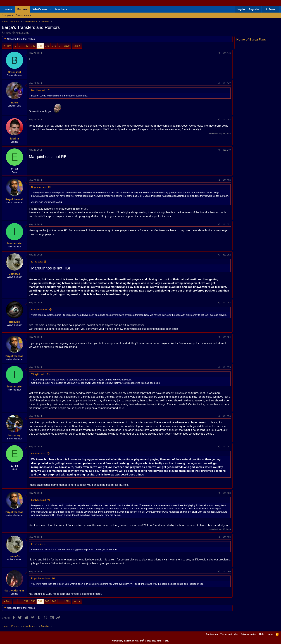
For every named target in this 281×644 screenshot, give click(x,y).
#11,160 (227, 572)
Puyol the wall (14, 199)
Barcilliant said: (39, 90)
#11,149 (227, 150)
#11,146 (227, 53)
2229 (67, 46)
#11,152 (227, 255)
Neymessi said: (39, 187)
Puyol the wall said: (41, 578)
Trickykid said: (39, 374)
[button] (50, 9)
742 (26, 46)
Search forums (23, 15)
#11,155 (227, 367)
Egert (14, 102)
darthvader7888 (14, 590)
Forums (22, 9)
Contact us (212, 634)
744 (40, 46)
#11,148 (227, 120)
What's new (40, 9)
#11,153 (227, 303)
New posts (7, 15)
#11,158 (227, 493)
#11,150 (227, 180)
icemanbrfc (14, 243)
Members (61, 9)
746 (54, 46)
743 (33, 46)
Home (8, 9)
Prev (8, 46)
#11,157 (227, 447)
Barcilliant (14, 72)
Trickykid (14, 322)
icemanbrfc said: (40, 310)
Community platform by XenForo (141, 641)
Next (76, 46)
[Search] (271, 9)
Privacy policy (249, 634)
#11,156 (227, 416)
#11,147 (227, 83)
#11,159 (227, 537)
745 (47, 46)
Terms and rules (229, 634)
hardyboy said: (39, 500)
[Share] (219, 53)
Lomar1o (14, 274)
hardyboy (15, 435)
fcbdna (14, 138)
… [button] (20, 46)
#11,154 (227, 337)
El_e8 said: (37, 262)
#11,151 (227, 224)
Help (262, 634)
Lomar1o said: (39, 454)
